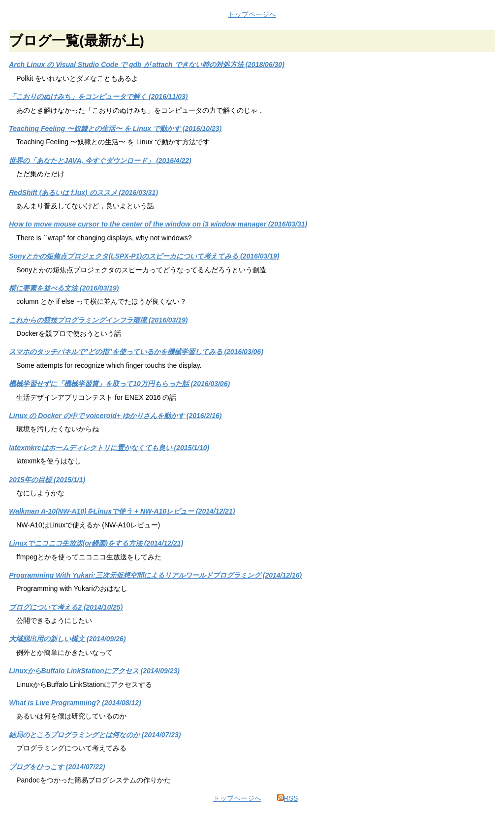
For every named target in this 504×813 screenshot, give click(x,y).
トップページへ (252, 14)
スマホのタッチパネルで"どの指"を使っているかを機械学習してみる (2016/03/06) (136, 352)
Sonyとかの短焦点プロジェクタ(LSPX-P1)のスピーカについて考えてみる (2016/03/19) (144, 256)
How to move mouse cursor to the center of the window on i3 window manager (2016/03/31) (158, 224)
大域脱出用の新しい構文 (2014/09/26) (67, 639)
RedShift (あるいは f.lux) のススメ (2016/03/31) (83, 193)
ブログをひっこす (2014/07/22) (57, 767)
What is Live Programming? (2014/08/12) (75, 703)
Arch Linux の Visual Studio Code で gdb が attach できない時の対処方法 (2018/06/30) (147, 65)
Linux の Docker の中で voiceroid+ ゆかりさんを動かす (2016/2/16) (115, 416)
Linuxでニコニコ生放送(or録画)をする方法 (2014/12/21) (96, 543)
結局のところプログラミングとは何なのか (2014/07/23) (95, 735)
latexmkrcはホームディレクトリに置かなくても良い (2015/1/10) (109, 448)
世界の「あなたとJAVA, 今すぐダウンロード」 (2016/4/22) (100, 161)
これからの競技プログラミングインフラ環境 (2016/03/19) (98, 320)
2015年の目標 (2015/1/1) (47, 480)
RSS (288, 798)
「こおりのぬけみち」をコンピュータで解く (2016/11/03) (98, 97)
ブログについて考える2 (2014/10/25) (66, 607)
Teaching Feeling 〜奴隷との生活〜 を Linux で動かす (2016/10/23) (115, 129)
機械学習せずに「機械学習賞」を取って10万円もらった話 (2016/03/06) (119, 384)
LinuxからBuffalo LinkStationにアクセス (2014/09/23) (94, 671)
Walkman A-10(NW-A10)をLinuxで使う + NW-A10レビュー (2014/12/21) (122, 511)
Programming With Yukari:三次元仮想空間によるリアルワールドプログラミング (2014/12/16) (155, 575)
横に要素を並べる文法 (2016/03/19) (64, 288)
